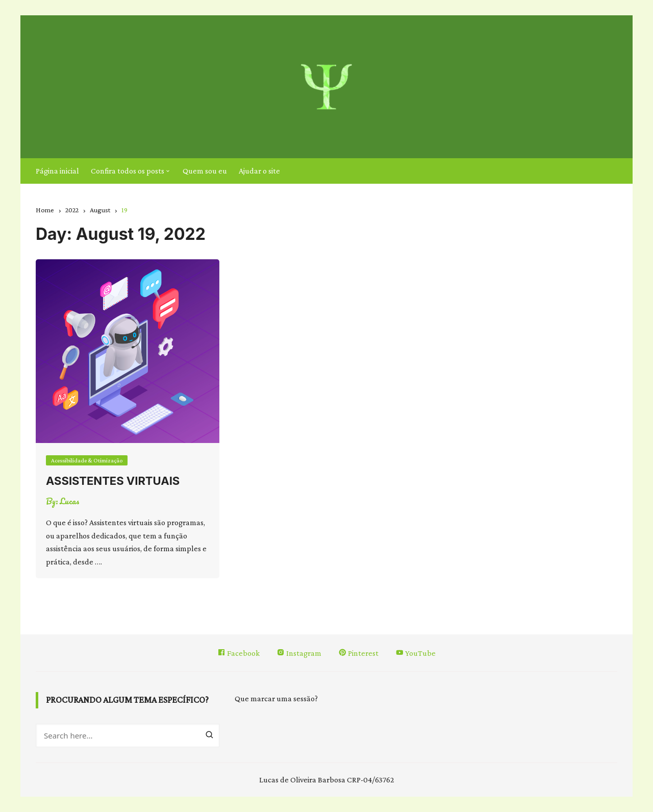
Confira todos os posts (128, 171)
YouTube (416, 653)
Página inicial (57, 171)
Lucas (70, 501)
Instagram (299, 653)
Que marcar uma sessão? (276, 698)
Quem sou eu (205, 171)
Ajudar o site (259, 171)
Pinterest (358, 653)
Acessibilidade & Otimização (87, 460)
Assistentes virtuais (113, 481)
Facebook (238, 653)
